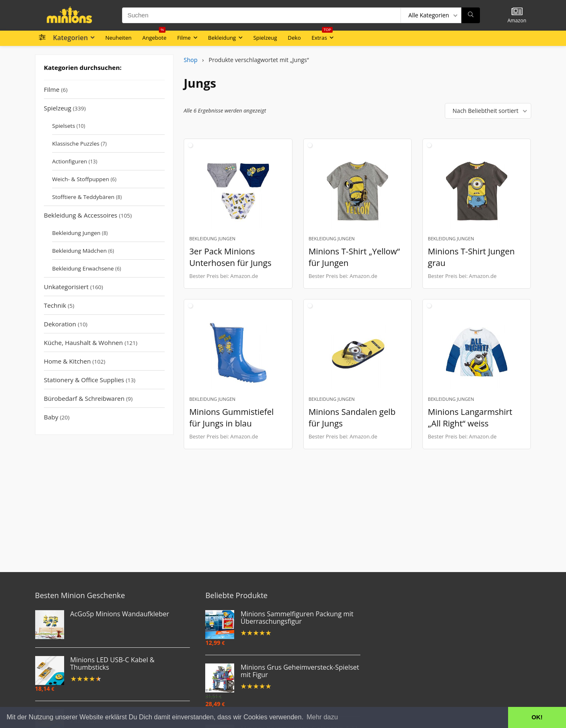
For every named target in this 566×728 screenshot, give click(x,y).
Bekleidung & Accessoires (81, 215)
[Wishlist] (517, 12)
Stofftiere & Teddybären (83, 197)
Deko (294, 38)
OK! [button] (537, 717)
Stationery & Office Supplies (84, 380)
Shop (191, 60)
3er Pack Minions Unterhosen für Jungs (230, 257)
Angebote (154, 36)
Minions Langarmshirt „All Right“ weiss (470, 418)
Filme (184, 38)
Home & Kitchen (67, 361)
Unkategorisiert (66, 287)
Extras (322, 36)
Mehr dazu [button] (322, 717)
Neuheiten (118, 38)
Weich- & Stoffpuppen (81, 179)
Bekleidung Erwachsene (83, 268)
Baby (51, 417)
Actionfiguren (70, 161)
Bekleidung (222, 38)
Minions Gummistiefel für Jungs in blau (231, 418)
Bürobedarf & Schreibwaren (84, 398)
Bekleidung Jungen (76, 233)
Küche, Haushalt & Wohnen (83, 342)
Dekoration (60, 324)
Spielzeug (265, 38)
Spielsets (64, 126)
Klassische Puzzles (76, 144)
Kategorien (70, 38)
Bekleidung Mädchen (79, 251)
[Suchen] (471, 15)
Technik (55, 305)
